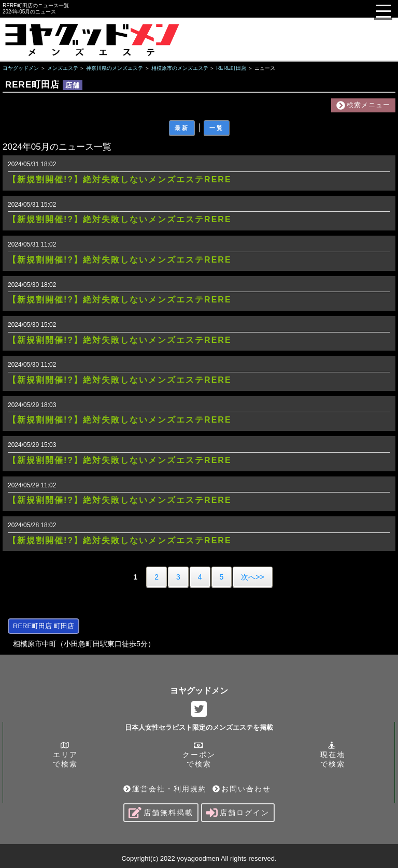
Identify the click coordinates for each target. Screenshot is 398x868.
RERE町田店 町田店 (44, 626)
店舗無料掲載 (161, 813)
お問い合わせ (242, 789)
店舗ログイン (238, 813)
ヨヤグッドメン (199, 691)
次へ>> (252, 577)
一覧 (217, 128)
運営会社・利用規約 (165, 789)
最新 (182, 128)
